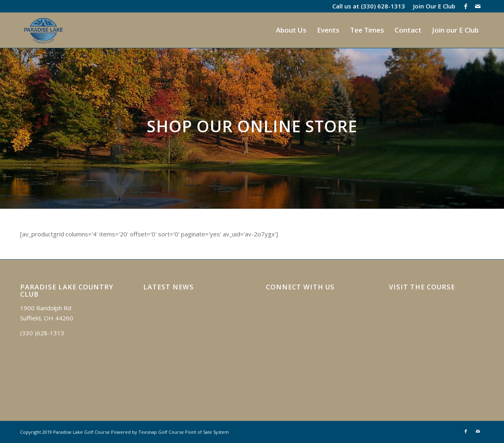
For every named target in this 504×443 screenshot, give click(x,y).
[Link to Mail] (478, 6)
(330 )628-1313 (42, 333)
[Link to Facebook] (466, 6)
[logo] (43, 30)
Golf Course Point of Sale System (193, 432)
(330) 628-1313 (383, 6)
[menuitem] (432, 6)
